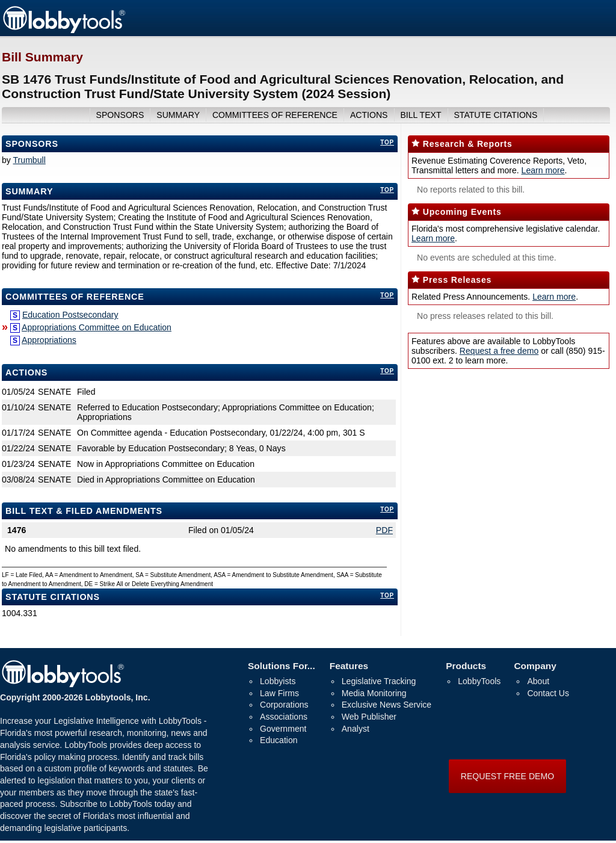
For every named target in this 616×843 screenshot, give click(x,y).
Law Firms (279, 693)
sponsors (120, 115)
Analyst (356, 729)
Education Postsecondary (70, 315)
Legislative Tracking (379, 681)
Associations (284, 717)
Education (279, 740)
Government (283, 729)
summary (178, 115)
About (538, 681)
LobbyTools (479, 681)
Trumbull (29, 160)
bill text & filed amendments (84, 511)
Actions (26, 372)
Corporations (284, 705)
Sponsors (32, 144)
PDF (384, 530)
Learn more (543, 170)
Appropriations (49, 340)
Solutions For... (282, 666)
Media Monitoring (374, 693)
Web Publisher (369, 717)
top (387, 142)
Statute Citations (495, 115)
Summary (29, 191)
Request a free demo (499, 351)
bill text (420, 115)
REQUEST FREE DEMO (507, 776)
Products (466, 666)
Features (349, 666)
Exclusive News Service (387, 705)
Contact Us (548, 693)
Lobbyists (278, 681)
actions (369, 115)
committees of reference (275, 115)
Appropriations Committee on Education (97, 327)
